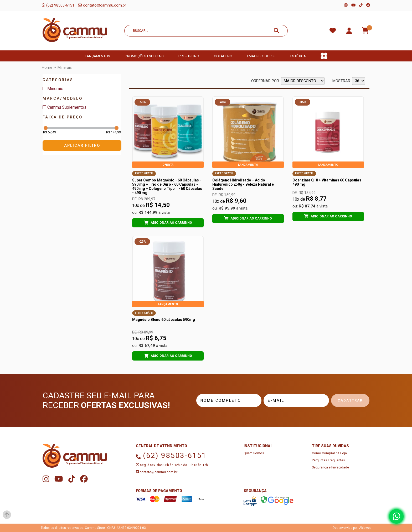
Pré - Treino (189, 56)
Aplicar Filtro (82, 146)
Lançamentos (97, 56)
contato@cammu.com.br (102, 5)
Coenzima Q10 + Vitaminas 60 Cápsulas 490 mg (327, 182)
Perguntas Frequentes (328, 460)
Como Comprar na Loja (329, 453)
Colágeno (223, 56)
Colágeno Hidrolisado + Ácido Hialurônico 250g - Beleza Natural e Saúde (243, 184)
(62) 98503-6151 (58, 5)
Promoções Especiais (144, 56)
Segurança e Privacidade (330, 467)
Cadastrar (350, 400)
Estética (298, 56)
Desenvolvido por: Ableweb (352, 528)
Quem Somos (254, 453)
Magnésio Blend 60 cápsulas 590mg (164, 320)
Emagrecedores (261, 56)
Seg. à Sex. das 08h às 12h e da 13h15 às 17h (172, 465)
